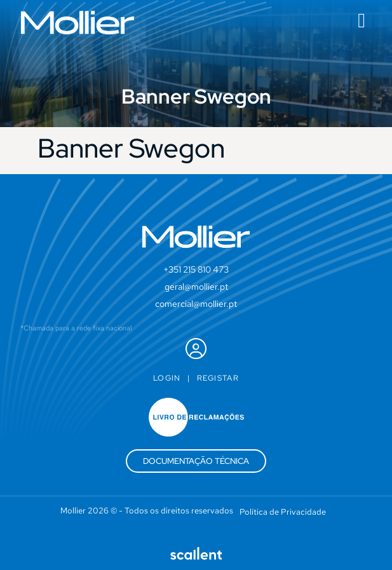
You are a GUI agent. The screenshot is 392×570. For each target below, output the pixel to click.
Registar (218, 378)
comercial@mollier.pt (196, 304)
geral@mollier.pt (196, 287)
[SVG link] (78, 23)
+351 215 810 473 (196, 269)
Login (167, 378)
